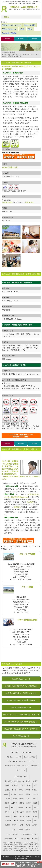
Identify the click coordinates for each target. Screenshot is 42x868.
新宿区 (28, 790)
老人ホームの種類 (29, 757)
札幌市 (28, 816)
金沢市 (34, 825)
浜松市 (22, 821)
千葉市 (36, 807)
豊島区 (8, 799)
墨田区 (6, 794)
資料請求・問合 (8, 864)
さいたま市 (20, 812)
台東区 (21, 794)
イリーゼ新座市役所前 (27, 620)
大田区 (22, 786)
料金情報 (21, 39)
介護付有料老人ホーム (29, 834)
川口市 (28, 812)
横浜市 (35, 803)
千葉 (13, 812)
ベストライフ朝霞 (27, 554)
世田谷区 (14, 794)
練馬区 (22, 799)
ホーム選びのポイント (27, 761)
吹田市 (8, 825)
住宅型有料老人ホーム (19, 497)
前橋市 (15, 816)
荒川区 (35, 781)
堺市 (35, 821)
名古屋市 (8, 821)
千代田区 (35, 794)
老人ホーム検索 (26, 753)
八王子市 (14, 803)
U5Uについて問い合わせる (18, 541)
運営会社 (34, 766)
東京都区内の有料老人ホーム (14, 781)
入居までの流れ (10, 766)
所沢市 (35, 812)
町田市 (22, 803)
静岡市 (16, 821)
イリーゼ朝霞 (27, 587)
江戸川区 (15, 786)
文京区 (28, 799)
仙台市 (35, 816)
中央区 (28, 794)
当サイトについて (23, 766)
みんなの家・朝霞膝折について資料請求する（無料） (22, 436)
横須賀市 (28, 807)
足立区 (28, 781)
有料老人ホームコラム (14, 757)
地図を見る (29, 202)
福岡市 (21, 829)
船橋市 (7, 812)
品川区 (14, 790)
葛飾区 (29, 786)
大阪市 (29, 821)
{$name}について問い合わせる (19, 156)
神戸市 (21, 825)
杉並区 (34, 790)
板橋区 (8, 786)
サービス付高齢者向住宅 (29, 839)
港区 (34, 799)
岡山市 (28, 825)
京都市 (14, 825)
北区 (35, 786)
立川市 (28, 803)
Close (39, 862)
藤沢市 (13, 807)
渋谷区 (21, 790)
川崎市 (6, 807)
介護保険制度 (13, 761)
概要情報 (8, 39)
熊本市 (28, 829)
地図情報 (34, 39)
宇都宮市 (8, 816)
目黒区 (7, 803)
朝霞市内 (17, 507)
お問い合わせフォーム (25, 850)
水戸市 (22, 816)
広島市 (14, 829)
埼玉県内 (30, 502)
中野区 (15, 799)
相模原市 (20, 807)
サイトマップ (21, 770)
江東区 (8, 790)
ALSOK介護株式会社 (10, 167)
